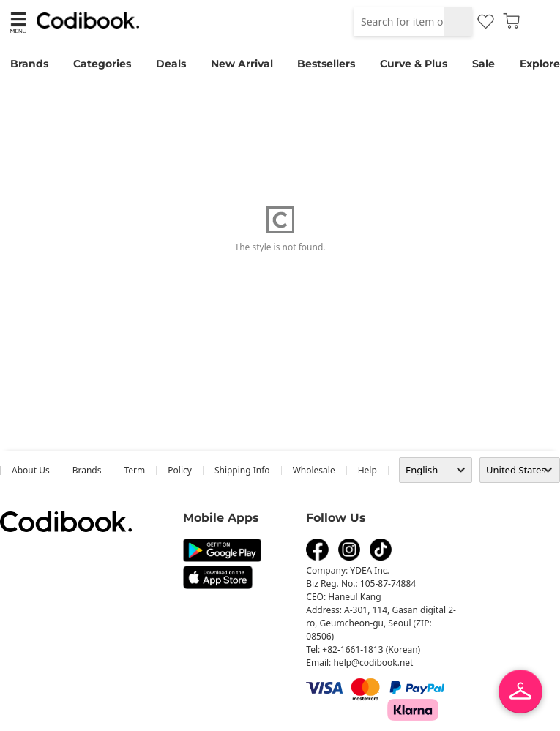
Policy (180, 470)
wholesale (314, 470)
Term (135, 470)
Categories (102, 64)
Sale (484, 64)
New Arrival (242, 64)
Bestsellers (326, 64)
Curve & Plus (414, 64)
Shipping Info (242, 470)
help (367, 470)
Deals (171, 64)
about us (31, 470)
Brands (29, 64)
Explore (540, 64)
